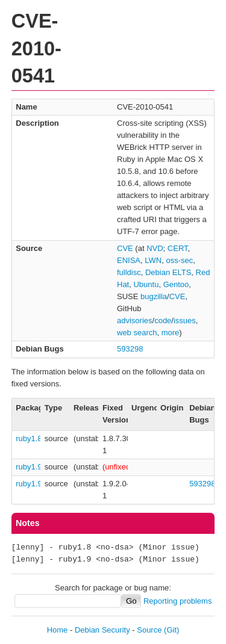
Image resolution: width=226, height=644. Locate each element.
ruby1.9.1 (32, 484)
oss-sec (179, 260)
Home (58, 630)
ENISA (129, 260)
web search (137, 333)
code (163, 320)
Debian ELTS (168, 272)
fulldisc (129, 272)
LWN (153, 260)
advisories (135, 320)
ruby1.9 (29, 467)
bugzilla (154, 296)
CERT (178, 248)
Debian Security (102, 630)
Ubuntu (146, 284)
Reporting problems (177, 601)
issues (185, 320)
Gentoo (176, 284)
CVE (125, 248)
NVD (155, 248)
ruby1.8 (29, 438)
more (171, 333)
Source (149, 630)
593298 (130, 349)
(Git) (171, 630)
